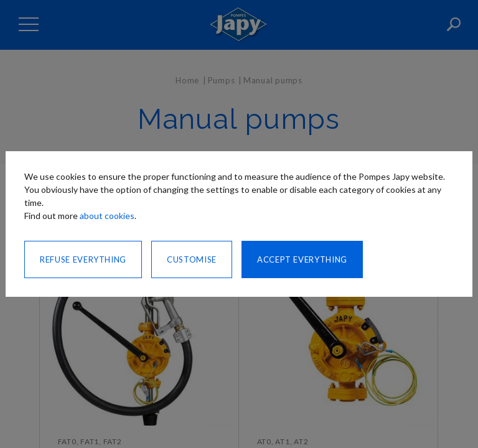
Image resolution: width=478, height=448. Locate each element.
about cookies (107, 216)
